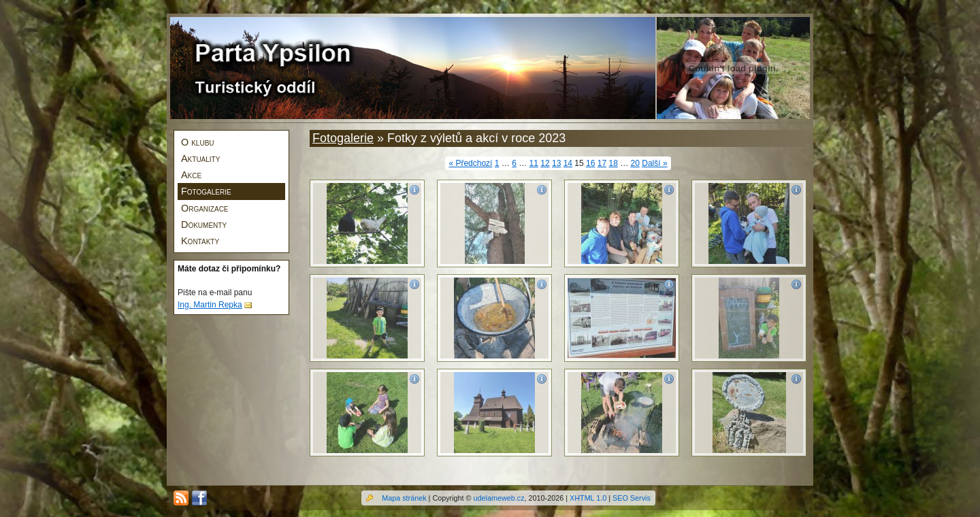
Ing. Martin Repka (210, 305)
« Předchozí (470, 163)
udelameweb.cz (499, 498)
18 (613, 163)
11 (534, 163)
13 (556, 163)
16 (590, 163)
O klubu (198, 142)
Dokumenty (204, 224)
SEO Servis (632, 498)
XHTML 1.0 (588, 498)
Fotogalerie (206, 191)
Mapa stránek (404, 498)
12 (545, 163)
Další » (654, 163)
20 (635, 163)
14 (568, 163)
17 (602, 163)
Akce (191, 175)
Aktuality (200, 159)
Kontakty (200, 241)
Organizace (205, 208)
